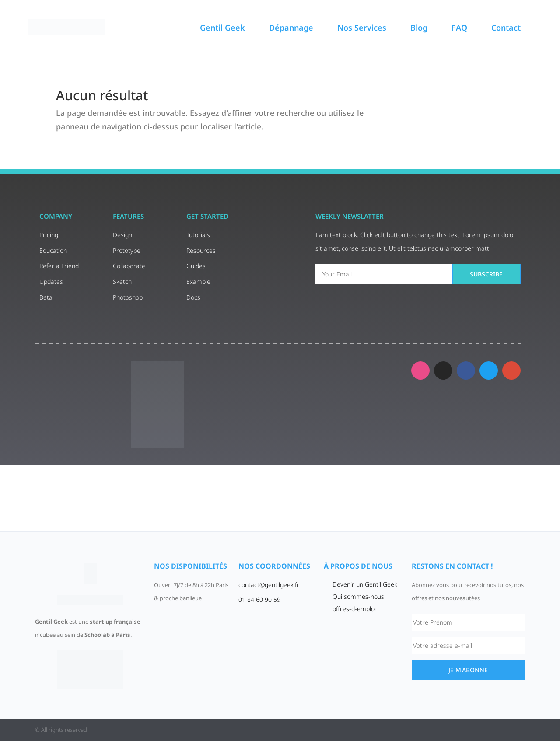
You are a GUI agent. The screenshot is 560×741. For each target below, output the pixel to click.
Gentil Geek (222, 28)
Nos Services (362, 28)
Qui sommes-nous (358, 596)
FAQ (459, 28)
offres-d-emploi (354, 609)
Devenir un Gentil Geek (365, 584)
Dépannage (291, 28)
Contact (506, 28)
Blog (419, 28)
